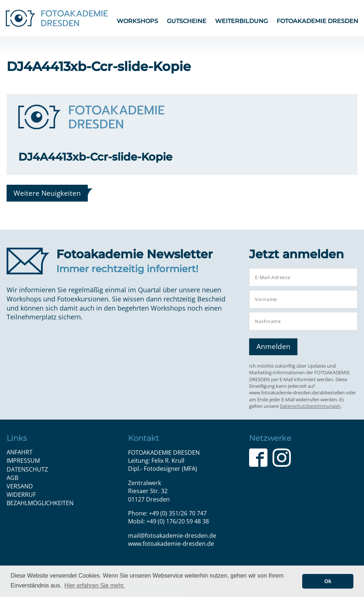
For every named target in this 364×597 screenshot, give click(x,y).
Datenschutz (27, 469)
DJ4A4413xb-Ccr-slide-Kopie (95, 157)
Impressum (23, 461)
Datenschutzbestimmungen (310, 406)
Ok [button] (328, 581)
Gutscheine (187, 21)
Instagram (282, 458)
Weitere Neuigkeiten (47, 193)
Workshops (137, 21)
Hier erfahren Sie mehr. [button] (95, 585)
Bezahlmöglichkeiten (40, 503)
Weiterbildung (241, 21)
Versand (20, 486)
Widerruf (21, 495)
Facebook (258, 458)
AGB (12, 478)
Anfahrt (20, 452)
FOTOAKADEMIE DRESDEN (317, 21)
